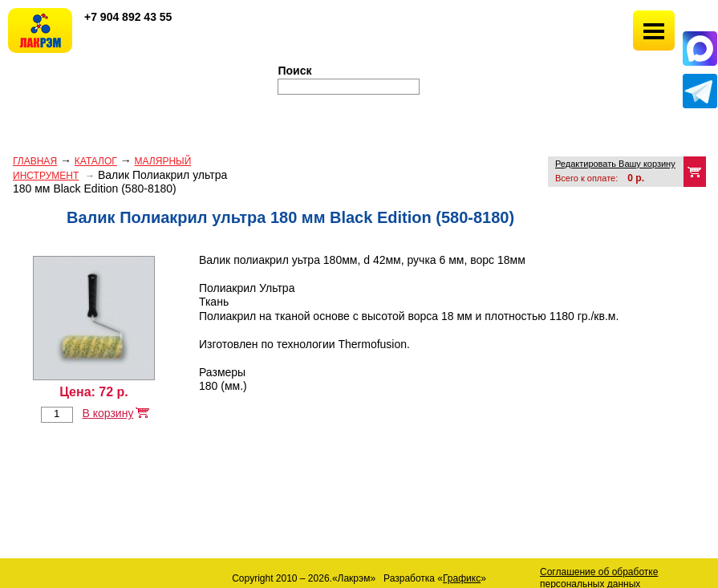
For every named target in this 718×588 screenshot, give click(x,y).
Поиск (295, 71)
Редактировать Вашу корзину (615, 164)
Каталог (96, 161)
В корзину (107, 413)
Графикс (462, 578)
